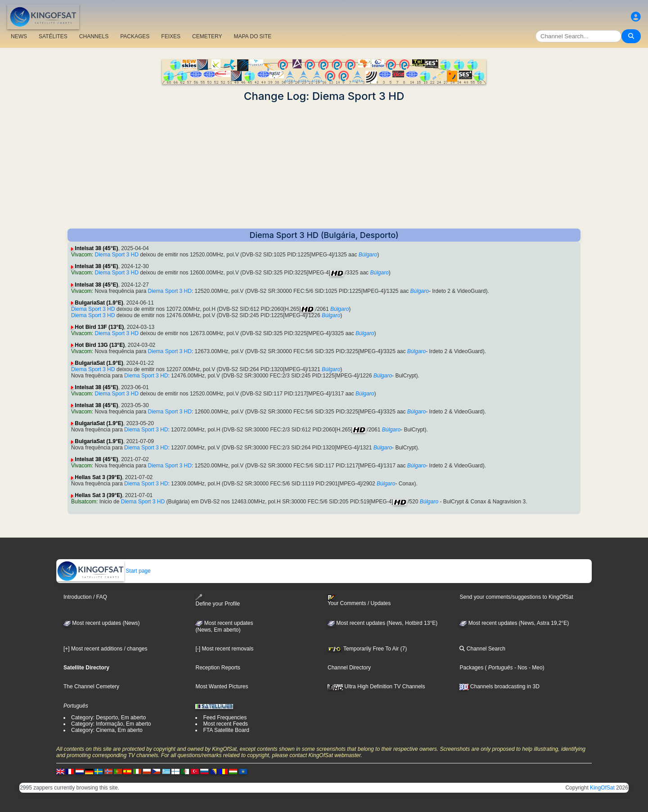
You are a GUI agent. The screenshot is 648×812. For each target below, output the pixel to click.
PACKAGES (135, 36)
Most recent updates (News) (101, 623)
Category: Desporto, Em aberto (108, 718)
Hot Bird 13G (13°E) (100, 345)
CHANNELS (94, 36)
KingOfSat (602, 788)
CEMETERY (207, 36)
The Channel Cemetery (91, 686)
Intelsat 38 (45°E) (96, 248)
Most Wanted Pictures (222, 686)
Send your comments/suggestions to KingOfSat (516, 597)
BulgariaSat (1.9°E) (99, 303)
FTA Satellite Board (226, 730)
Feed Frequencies (225, 718)
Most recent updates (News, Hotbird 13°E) (382, 623)
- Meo (535, 668)
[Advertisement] (324, 166)
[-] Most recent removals (224, 649)
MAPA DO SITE (252, 36)
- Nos (520, 668)
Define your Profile (218, 600)
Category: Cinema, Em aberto (107, 730)
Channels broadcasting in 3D (499, 686)
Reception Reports (218, 668)
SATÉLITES (53, 36)
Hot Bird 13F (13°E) (99, 327)
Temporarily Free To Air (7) (367, 649)
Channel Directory (349, 668)
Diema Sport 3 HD (116, 255)
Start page (104, 571)
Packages (471, 668)
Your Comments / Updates (359, 601)
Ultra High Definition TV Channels (376, 686)
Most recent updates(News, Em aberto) (224, 627)
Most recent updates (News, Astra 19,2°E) (514, 623)
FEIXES (171, 36)
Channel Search (482, 649)
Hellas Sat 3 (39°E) (98, 477)
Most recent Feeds (225, 724)
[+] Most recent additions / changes (105, 649)
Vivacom (81, 255)
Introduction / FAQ (85, 597)
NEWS (19, 36)
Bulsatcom (84, 502)
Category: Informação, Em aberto (111, 724)
